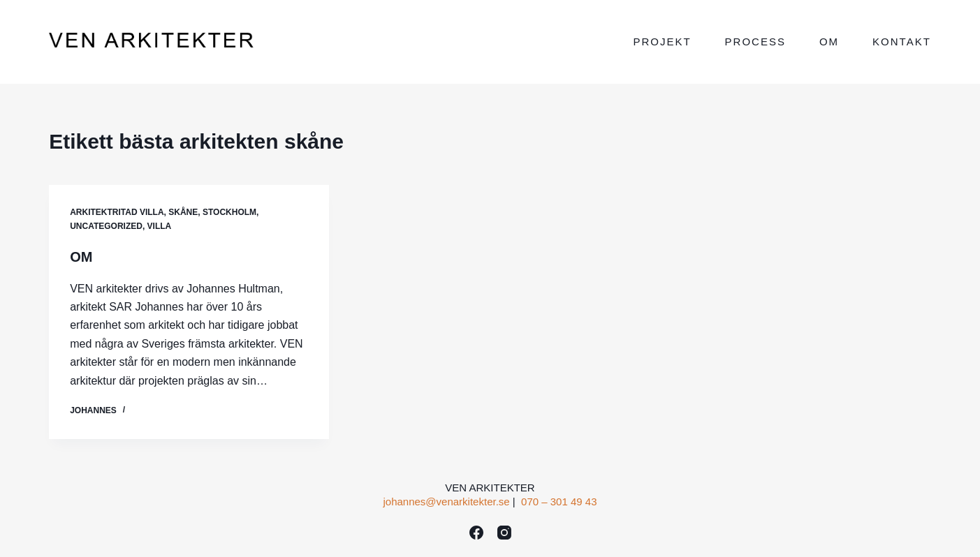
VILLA (160, 226)
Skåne (183, 212)
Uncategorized (106, 226)
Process (755, 42)
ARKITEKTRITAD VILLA (117, 212)
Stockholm (229, 212)
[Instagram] (504, 533)
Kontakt (902, 42)
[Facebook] (476, 533)
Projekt (662, 42)
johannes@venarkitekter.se (446, 502)
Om (829, 42)
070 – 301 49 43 (559, 502)
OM (81, 257)
